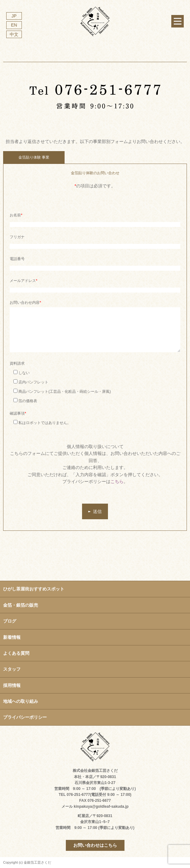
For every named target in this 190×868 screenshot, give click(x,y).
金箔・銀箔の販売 (21, 605)
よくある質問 (16, 653)
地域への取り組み (21, 701)
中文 (14, 34)
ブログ (10, 621)
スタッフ (12, 669)
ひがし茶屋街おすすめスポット (34, 589)
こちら (117, 481)
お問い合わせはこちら (95, 845)
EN (14, 25)
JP (14, 16)
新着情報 (12, 637)
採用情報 (12, 685)
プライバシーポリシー (25, 717)
